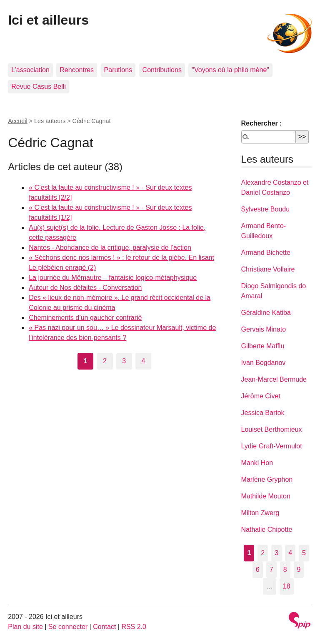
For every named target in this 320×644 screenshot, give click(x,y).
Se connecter (68, 627)
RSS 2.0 (134, 627)
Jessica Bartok (263, 413)
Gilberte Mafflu (263, 346)
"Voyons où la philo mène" (230, 70)
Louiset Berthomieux (272, 429)
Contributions (162, 70)
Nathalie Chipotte (267, 530)
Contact (104, 627)
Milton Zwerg (260, 513)
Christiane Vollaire (268, 269)
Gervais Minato (264, 329)
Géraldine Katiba (266, 313)
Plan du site (25, 627)
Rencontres (77, 70)
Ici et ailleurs (48, 20)
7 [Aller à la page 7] (271, 570)
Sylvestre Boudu (266, 209)
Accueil (17, 121)
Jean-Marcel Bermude (274, 379)
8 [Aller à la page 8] (285, 570)
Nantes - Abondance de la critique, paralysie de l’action (110, 248)
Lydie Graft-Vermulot (272, 446)
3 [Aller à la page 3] (124, 361)
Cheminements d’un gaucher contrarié (85, 318)
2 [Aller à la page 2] (105, 361)
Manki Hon (257, 463)
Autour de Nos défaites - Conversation (85, 288)
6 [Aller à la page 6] (258, 570)
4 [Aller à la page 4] (144, 361)
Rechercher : (262, 123)
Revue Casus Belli (39, 87)
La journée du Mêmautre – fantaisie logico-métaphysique (113, 278)
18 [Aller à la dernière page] (287, 586)
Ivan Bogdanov (264, 363)
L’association (30, 70)
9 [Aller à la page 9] (299, 570)
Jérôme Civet (261, 396)
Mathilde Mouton (266, 496)
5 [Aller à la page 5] (304, 553)
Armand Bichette (266, 253)
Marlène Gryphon (267, 479)
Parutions (118, 70)
